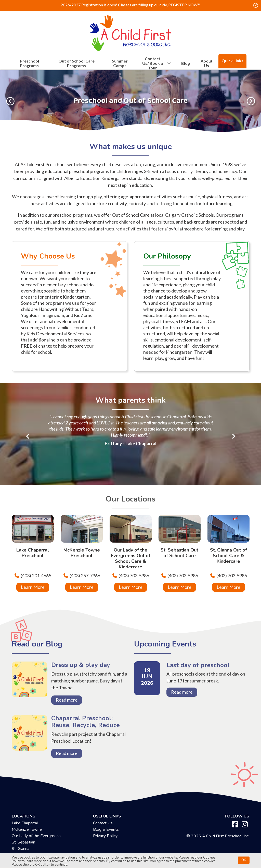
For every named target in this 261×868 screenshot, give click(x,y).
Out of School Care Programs (76, 63)
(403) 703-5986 (134, 576)
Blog (186, 63)
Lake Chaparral (25, 829)
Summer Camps (120, 63)
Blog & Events (106, 836)
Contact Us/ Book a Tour (157, 63)
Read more (69, 700)
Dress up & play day (30, 686)
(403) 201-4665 (36, 576)
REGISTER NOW (183, 5)
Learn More (33, 587)
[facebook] (235, 831)
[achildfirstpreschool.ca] (130, 32)
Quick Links (232, 61)
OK (244, 859)
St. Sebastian (23, 848)
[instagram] (245, 831)
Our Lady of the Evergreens (36, 842)
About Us (207, 63)
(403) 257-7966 (85, 576)
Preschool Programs (29, 63)
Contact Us (103, 829)
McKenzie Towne (27, 836)
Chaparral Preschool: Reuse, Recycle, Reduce (30, 743)
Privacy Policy (105, 842)
